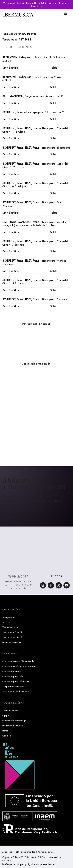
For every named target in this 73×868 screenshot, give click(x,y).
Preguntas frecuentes (12, 642)
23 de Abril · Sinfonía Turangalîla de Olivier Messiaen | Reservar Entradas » (37, 4)
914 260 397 (18, 576)
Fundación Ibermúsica (13, 726)
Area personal (9, 617)
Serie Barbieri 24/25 (12, 637)
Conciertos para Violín (13, 676)
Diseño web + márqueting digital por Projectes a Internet (29, 864)
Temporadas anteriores (13, 687)
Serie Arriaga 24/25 (12, 632)
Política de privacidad (25, 852)
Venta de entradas (11, 627)
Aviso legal (7, 852)
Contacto (7, 736)
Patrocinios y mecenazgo (14, 721)
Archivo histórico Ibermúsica (15, 692)
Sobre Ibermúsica (10, 711)
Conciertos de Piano (12, 671)
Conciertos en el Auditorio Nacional (19, 666)
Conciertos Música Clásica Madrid (19, 661)
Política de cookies (46, 852)
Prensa (5, 731)
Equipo (6, 716)
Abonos (6, 622)
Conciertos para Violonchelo (16, 681)
